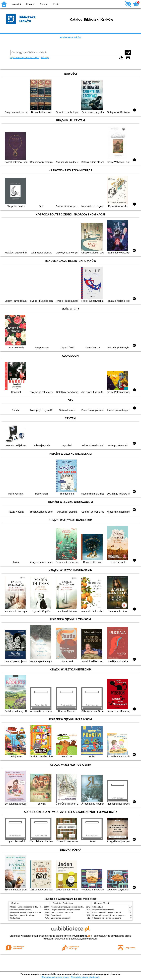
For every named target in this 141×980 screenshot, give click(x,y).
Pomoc (44, 4)
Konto (56, 4)
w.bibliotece (82, 936)
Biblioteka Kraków (71, 37)
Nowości (16, 4)
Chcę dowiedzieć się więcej (55, 977)
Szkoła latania (15, 918)
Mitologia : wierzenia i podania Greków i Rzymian (28, 907)
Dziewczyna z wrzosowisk (61, 918)
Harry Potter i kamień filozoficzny (22, 915)
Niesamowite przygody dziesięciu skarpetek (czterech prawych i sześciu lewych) (39, 912)
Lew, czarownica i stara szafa (20, 910)
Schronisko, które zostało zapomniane (107, 918)
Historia (30, 4)
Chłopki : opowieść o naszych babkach (65, 910)
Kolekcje (45, 58)
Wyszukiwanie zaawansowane (25, 58)
